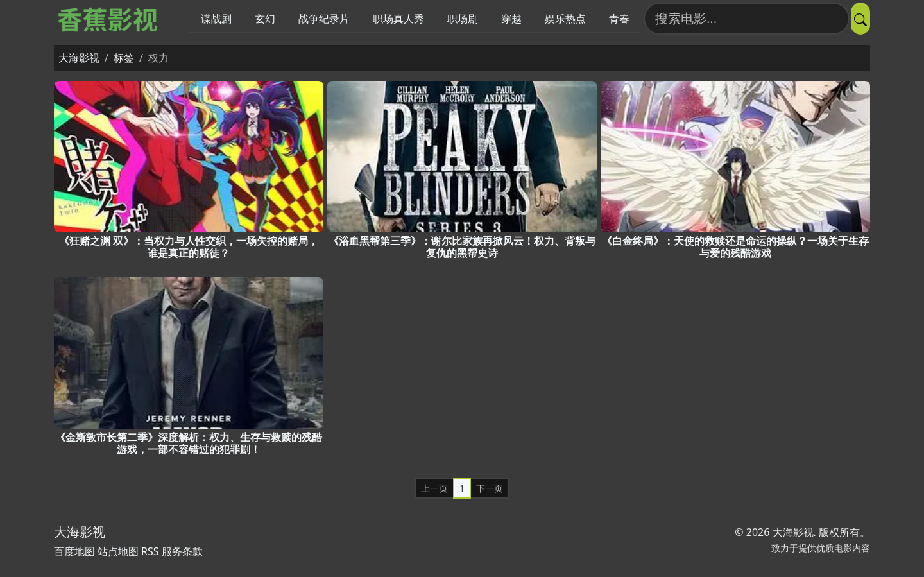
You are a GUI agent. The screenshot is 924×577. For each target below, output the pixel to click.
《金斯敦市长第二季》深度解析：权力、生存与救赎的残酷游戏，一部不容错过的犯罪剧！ (189, 443)
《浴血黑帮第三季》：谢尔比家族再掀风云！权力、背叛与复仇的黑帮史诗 (462, 247)
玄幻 (265, 19)
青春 (619, 19)
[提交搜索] (860, 19)
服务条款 (182, 551)
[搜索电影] (747, 19)
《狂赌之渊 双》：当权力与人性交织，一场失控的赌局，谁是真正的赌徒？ (189, 247)
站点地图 (118, 551)
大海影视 (79, 58)
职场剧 (463, 19)
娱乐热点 (565, 19)
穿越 (511, 19)
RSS (150, 551)
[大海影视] (109, 19)
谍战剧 (216, 19)
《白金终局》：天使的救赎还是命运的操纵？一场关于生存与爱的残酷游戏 (735, 247)
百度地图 (74, 551)
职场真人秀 (398, 19)
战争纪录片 (324, 19)
